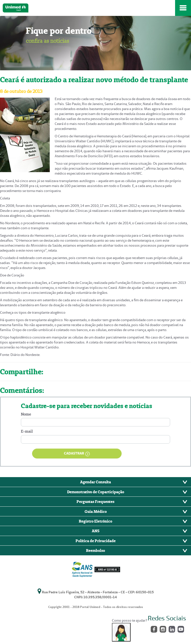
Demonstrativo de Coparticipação (96, 492)
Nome (26, 414)
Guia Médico (96, 511)
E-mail (27, 431)
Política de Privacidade (96, 541)
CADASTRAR (77, 454)
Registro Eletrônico (95, 521)
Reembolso (95, 550)
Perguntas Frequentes (95, 501)
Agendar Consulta (95, 482)
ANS (96, 531)
